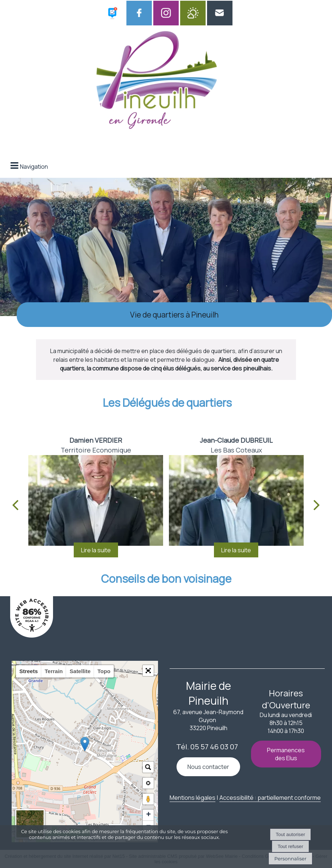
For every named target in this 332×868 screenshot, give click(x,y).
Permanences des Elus (286, 754)
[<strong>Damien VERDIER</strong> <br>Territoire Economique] (96, 500)
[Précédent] (15, 504)
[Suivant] (317, 504)
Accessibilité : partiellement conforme (270, 798)
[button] (148, 671)
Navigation (34, 167)
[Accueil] (157, 82)
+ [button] (148, 815)
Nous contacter (208, 767)
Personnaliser (290, 859)
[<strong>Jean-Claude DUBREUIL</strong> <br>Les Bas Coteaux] (236, 500)
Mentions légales (193, 798)
